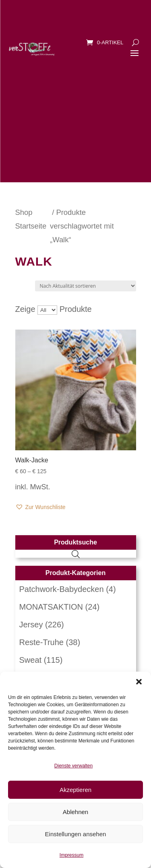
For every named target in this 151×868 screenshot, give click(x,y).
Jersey (31, 625)
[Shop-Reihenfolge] (86, 286)
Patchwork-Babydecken (62, 589)
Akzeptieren (75, 790)
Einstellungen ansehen (76, 834)
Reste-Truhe (41, 642)
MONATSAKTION (51, 607)
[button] (139, 682)
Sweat (31, 660)
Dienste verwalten (73, 766)
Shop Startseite (31, 219)
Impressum (71, 855)
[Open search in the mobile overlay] (76, 554)
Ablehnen (75, 812)
